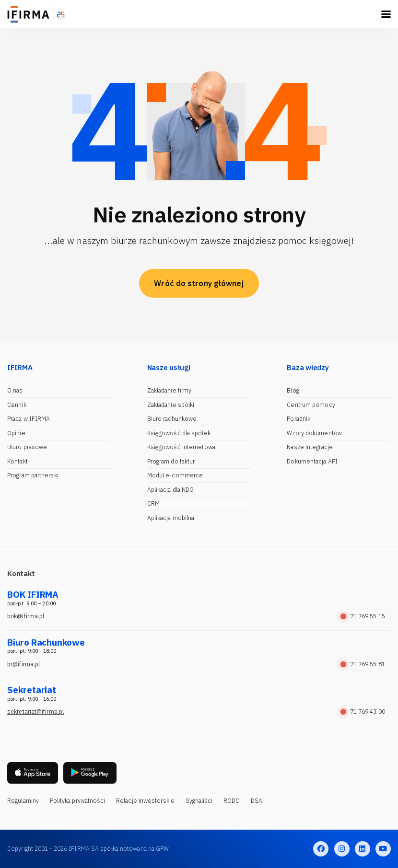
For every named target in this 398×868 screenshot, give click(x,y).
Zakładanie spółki (171, 405)
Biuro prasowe (27, 447)
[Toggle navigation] (386, 14)
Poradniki (299, 419)
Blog (293, 390)
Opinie (16, 433)
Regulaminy (23, 801)
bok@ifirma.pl (26, 616)
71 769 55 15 (363, 616)
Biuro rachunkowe (172, 419)
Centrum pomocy (311, 405)
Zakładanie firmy (170, 390)
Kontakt (18, 461)
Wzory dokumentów (314, 433)
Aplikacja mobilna (171, 518)
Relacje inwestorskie (145, 801)
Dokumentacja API (312, 461)
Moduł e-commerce (175, 475)
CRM (153, 503)
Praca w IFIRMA (29, 419)
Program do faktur (171, 461)
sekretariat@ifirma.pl (35, 712)
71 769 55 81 (363, 664)
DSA (257, 801)
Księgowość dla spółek (179, 433)
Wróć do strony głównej (199, 283)
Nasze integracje (310, 447)
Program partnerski (33, 475)
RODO (232, 801)
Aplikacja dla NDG (171, 490)
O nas (15, 390)
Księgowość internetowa (181, 447)
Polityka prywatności (78, 801)
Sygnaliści (199, 801)
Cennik (17, 405)
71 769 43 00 (363, 712)
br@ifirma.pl (23, 664)
